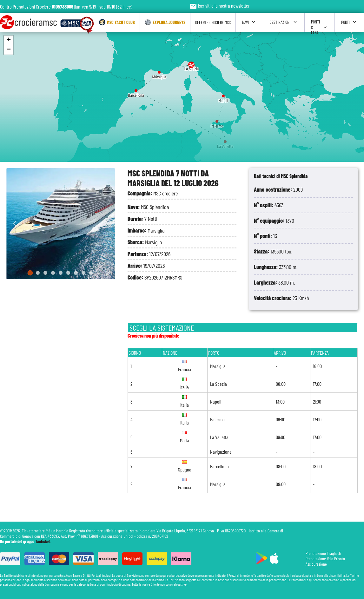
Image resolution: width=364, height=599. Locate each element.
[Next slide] (106, 224)
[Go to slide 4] (53, 273)
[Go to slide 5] (61, 273)
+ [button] (9, 40)
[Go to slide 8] (83, 273)
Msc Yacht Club (117, 22)
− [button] (9, 50)
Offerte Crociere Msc (213, 22)
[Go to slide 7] (76, 273)
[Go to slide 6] (68, 273)
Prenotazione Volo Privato (325, 559)
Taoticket (43, 541)
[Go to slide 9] (91, 273)
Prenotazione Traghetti (323, 553)
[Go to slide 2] (38, 273)
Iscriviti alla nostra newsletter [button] (220, 6)
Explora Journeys (165, 22)
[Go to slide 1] (30, 273)
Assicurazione (316, 564)
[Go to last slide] (15, 224)
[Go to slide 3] (45, 273)
